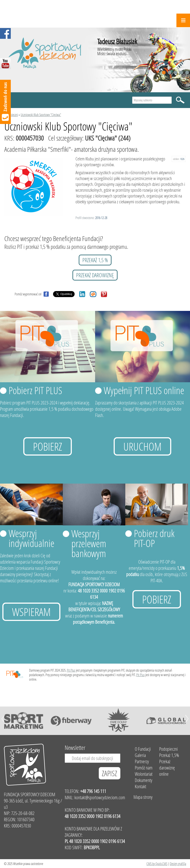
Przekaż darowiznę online (167, 768)
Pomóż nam (144, 768)
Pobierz (48, 446)
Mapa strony (143, 797)
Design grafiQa (178, 864)
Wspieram (31, 612)
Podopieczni (11, 115)
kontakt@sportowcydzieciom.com (100, 797)
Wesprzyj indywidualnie (31, 538)
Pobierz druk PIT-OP (154, 538)
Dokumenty (144, 780)
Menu (183, 20)
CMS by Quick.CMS (157, 864)
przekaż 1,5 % (95, 260)
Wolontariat (144, 774)
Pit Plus (71, 670)
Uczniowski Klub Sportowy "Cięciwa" (41, 115)
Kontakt (141, 786)
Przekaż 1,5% (169, 755)
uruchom (142, 446)
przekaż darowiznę (95, 275)
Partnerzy (142, 761)
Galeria (140, 755)
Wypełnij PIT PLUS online (144, 390)
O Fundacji (143, 749)
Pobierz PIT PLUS (35, 390)
